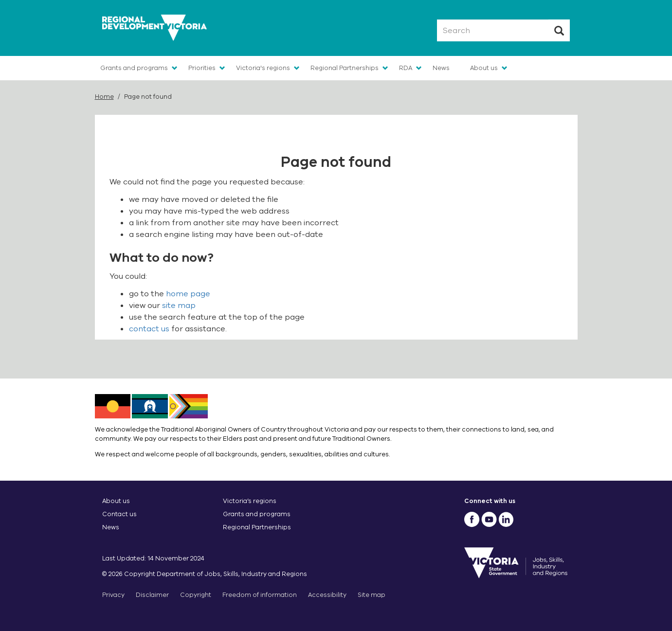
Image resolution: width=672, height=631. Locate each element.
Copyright (196, 595)
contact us (149, 329)
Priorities (202, 68)
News (441, 68)
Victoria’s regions (250, 501)
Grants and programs (134, 68)
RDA (406, 68)
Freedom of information (260, 595)
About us (484, 68)
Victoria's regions (263, 68)
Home (104, 97)
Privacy (113, 595)
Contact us (119, 514)
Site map (372, 595)
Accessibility (327, 595)
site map (179, 306)
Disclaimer (152, 595)
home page (188, 294)
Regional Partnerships (345, 68)
